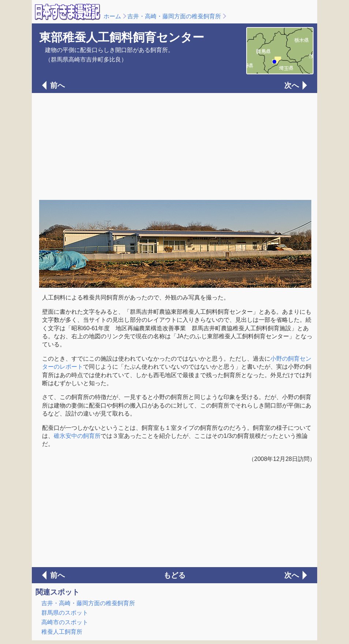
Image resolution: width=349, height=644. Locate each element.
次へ (292, 85)
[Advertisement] (174, 146)
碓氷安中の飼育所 (77, 436)
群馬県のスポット (65, 613)
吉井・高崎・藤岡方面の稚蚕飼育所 (174, 16)
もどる (174, 575)
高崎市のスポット (65, 622)
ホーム (112, 16)
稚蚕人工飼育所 (62, 632)
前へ (57, 85)
